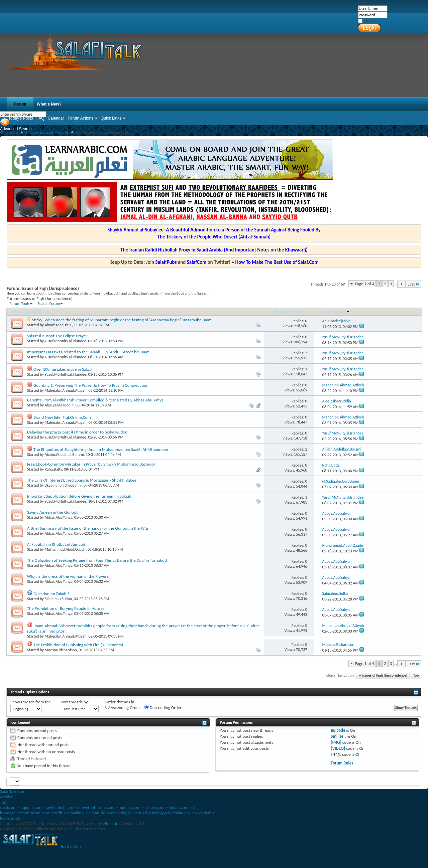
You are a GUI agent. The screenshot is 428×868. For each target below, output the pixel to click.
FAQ (40, 118)
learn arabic (10, 818)
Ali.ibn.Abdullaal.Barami (64, 455)
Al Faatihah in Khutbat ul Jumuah (56, 544)
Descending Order (163, 707)
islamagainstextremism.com (25, 813)
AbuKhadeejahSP (58, 325)
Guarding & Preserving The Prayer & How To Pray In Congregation (91, 385)
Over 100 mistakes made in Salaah (64, 369)
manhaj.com (130, 807)
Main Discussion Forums (47, 132)
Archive (7, 797)
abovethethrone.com (96, 807)
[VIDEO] (338, 748)
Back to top (71, 846)
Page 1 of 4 (364, 284)
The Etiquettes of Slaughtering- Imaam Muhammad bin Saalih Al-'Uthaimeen (101, 449)
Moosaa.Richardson (61, 650)
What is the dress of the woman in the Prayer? (68, 576)
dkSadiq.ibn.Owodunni (63, 485)
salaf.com (8, 807)
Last (414, 284)
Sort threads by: (75, 702)
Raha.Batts (53, 469)
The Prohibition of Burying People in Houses (66, 608)
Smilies (337, 736)
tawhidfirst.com (59, 807)
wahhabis (206, 813)
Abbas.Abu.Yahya (59, 517)
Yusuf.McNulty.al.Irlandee (66, 341)
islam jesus (184, 813)
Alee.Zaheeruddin (59, 405)
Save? (366, 21)
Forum (20, 104)
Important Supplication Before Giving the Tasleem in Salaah (79, 496)
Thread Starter (36, 312)
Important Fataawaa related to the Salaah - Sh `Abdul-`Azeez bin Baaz (88, 352)
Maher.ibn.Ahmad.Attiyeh (66, 390)
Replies (281, 312)
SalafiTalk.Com (13, 791)
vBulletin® (112, 823)
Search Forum (49, 304)
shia (196, 807)
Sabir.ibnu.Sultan (59, 599)
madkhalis (78, 813)
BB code (338, 730)
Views (298, 312)
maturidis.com (104, 813)
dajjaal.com (131, 813)
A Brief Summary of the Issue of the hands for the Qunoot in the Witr (88, 528)
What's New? (49, 104)
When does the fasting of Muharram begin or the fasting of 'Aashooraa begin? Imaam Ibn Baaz (128, 320)
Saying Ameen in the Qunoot (52, 512)
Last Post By (336, 312)
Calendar (56, 118)
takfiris (59, 813)
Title (15, 312)
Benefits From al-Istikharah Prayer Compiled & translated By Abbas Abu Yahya (95, 400)
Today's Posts (21, 118)
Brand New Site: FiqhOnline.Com (62, 417)
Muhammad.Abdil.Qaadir (65, 549)
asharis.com (155, 807)
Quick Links (111, 118)
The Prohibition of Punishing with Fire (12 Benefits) (78, 645)
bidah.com (179, 807)
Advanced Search (16, 129)
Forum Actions (80, 118)
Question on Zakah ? (51, 594)
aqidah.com (31, 807)
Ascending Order (123, 707)
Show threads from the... (32, 702)
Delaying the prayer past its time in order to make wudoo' (78, 432)
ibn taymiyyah (158, 813)
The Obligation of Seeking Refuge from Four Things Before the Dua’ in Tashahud (97, 560)
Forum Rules (342, 763)
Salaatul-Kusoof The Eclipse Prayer (57, 336)
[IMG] (336, 742)
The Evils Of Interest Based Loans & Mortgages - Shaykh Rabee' (82, 480)
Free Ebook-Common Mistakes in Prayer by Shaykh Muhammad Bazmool (91, 464)
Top (416, 675)
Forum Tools (20, 304)
